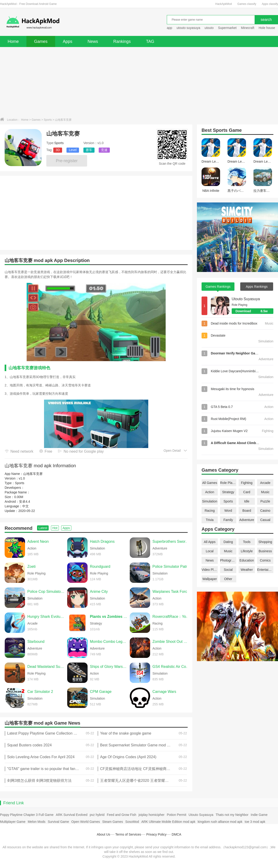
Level (73, 150)
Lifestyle (247, 551)
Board (247, 511)
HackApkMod (223, 4)
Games (41, 41)
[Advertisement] (139, 82)
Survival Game (58, 822)
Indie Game (259, 815)
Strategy (228, 492)
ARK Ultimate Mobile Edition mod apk (168, 822)
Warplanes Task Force (171, 592)
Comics (265, 560)
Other (228, 579)
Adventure (247, 520)
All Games (210, 483)
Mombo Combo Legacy (109, 642)
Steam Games (112, 822)
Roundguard (100, 567)
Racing (210, 511)
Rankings (122, 41)
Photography (228, 560)
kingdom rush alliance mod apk (220, 822)
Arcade (265, 483)
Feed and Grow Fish (122, 815)
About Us (104, 834)
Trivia (210, 520)
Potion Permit (177, 815)
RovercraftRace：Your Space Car (171, 617)
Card (247, 492)
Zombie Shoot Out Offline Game (171, 642)
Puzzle (265, 501)
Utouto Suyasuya (246, 299)
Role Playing (228, 483)
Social (228, 570)
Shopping (265, 542)
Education (247, 560)
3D (58, 150)
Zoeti (32, 567)
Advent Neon (38, 541)
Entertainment (265, 570)
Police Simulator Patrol (171, 567)
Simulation (210, 501)
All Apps (210, 542)
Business (265, 551)
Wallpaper (210, 579)
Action (210, 492)
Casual (265, 520)
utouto (209, 28)
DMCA (176, 834)
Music (265, 492)
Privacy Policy (156, 834)
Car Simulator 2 (40, 692)
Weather (247, 570)
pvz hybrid (97, 815)
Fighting (247, 483)
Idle (247, 501)
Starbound (36, 642)
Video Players (210, 570)
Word (228, 511)
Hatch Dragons (102, 541)
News (93, 41)
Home (13, 41)
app (169, 28)
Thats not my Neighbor (232, 815)
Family (228, 520)
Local (210, 551)
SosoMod (132, 822)
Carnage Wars (164, 692)
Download (254, 311)
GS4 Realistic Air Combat (171, 667)
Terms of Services (128, 834)
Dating (228, 542)
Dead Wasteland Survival (46, 667)
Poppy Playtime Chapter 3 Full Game (27, 815)
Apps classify (270, 4)
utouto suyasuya (188, 28)
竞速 (104, 150)
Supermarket (227, 28)
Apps (68, 41)
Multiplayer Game (13, 822)
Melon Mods (37, 822)
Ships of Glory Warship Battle (109, 667)
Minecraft (248, 28)
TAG (150, 41)
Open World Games (86, 822)
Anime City (99, 592)
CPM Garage (101, 692)
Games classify (247, 4)
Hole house (267, 28)
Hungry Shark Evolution (46, 617)
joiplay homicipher (152, 815)
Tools (247, 542)
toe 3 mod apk (255, 822)
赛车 (89, 150)
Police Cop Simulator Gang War (46, 592)
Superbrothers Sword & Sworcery (171, 541)
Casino (265, 511)
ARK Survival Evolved (72, 815)
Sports (48, 120)
